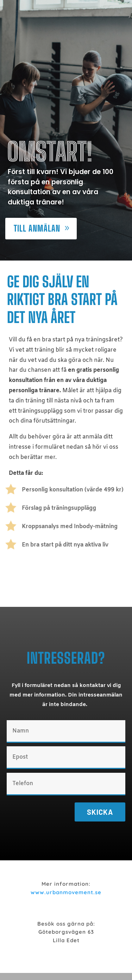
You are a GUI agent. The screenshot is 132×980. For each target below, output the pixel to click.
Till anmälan (37, 228)
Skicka (100, 812)
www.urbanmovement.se (66, 892)
